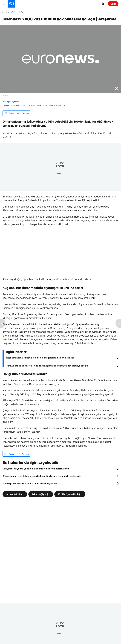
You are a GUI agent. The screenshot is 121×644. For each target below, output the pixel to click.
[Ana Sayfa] (3, 12)
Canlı (113, 4)
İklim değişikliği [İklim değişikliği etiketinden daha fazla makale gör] (41, 494)
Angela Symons (12, 102)
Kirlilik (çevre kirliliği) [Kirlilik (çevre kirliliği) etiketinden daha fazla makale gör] (70, 494)
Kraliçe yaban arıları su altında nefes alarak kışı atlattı (30, 483)
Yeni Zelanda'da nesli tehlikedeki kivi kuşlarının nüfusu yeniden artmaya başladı (47, 366)
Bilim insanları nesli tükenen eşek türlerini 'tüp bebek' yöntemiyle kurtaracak (42, 476)
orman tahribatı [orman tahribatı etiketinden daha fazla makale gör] (15, 494)
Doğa (21, 12)
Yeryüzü (12, 12)
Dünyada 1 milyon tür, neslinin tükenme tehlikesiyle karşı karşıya (36, 469)
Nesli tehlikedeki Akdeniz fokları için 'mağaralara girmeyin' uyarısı (40, 358)
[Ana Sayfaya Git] (11, 4)
